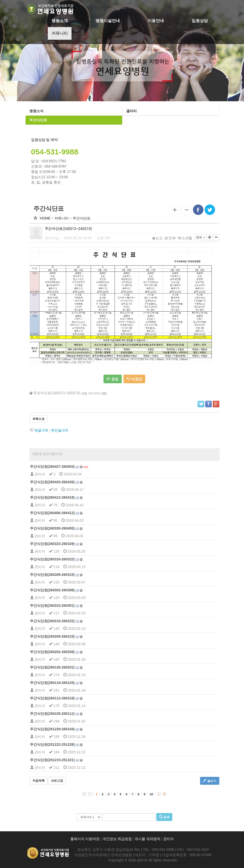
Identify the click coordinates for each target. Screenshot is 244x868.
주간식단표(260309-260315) (69, 575)
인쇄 (187, 238)
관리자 (168, 839)
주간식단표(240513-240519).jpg (77, 393)
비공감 (151, 379)
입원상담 (200, 21)
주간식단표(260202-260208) (69, 652)
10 (168, 794)
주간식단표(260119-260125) (69, 683)
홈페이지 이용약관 (85, 839)
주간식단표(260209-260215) (69, 636)
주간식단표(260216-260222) (69, 621)
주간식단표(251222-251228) (69, 744)
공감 (129, 379)
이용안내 (156, 21)
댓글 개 (58, 430)
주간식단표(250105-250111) (69, 714)
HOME (61, 218)
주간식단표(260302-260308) (69, 590)
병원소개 (60, 21)
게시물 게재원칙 (147, 839)
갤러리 (130, 111)
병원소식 (35, 111)
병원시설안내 (108, 21)
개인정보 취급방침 (117, 839)
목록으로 (55, 419)
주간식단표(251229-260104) (69, 729)
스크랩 (201, 238)
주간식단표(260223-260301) (69, 605)
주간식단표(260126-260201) (69, 667)
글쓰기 (226, 781)
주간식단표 (37, 120)
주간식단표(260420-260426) (69, 482)
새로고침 (74, 781)
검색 (181, 817)
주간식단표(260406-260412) (69, 513)
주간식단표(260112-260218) (69, 698)
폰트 (217, 237)
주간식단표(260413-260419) (69, 497)
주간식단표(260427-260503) (69, 467)
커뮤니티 (60, 33)
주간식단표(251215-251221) (69, 760)
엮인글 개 (76, 430)
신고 (174, 238)
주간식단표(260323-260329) (69, 544)
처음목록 (55, 781)
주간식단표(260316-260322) (69, 559)
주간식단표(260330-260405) (69, 528)
